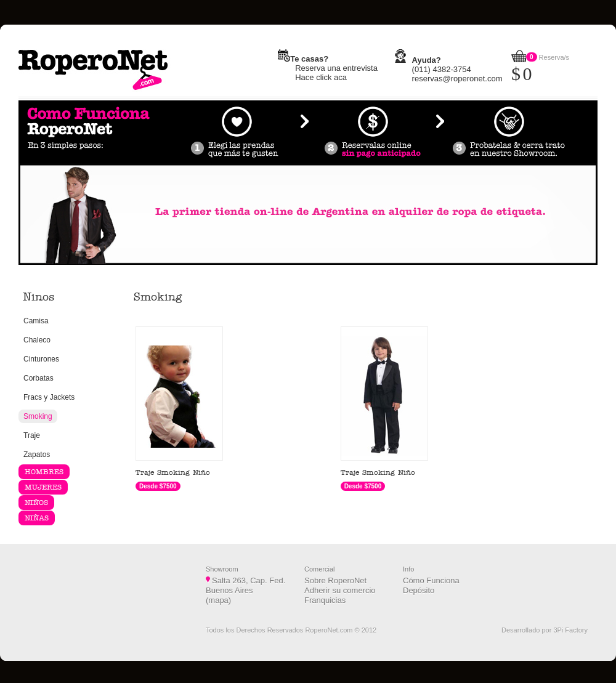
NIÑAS (37, 518)
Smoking (38, 416)
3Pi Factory (570, 630)
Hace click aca (321, 77)
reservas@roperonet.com (457, 79)
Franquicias (325, 600)
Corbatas (38, 378)
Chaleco (37, 340)
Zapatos (37, 455)
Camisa (36, 321)
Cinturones (41, 359)
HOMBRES (44, 472)
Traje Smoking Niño (173, 472)
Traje (32, 435)
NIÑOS (36, 503)
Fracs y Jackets (49, 397)
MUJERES (43, 487)
